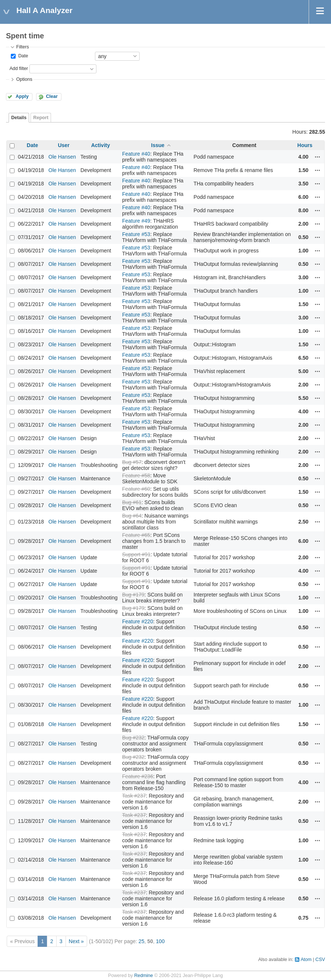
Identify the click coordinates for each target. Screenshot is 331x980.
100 (160, 941)
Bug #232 (133, 738)
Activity (101, 145)
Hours (305, 145)
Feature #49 (136, 221)
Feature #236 (138, 776)
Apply (22, 96)
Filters (22, 47)
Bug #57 (132, 462)
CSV (320, 960)
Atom (306, 960)
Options (24, 79)
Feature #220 (138, 621)
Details (19, 118)
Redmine (143, 976)
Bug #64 (132, 516)
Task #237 (134, 796)
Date (22, 56)
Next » (76, 941)
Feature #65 (136, 535)
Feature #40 (136, 154)
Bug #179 (133, 595)
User (63, 145)
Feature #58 (136, 475)
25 (141, 941)
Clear (52, 96)
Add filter (19, 69)
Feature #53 (136, 234)
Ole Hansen (62, 157)
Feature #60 (136, 489)
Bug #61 (132, 502)
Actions (318, 157)
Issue (158, 145)
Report (41, 118)
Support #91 (136, 554)
